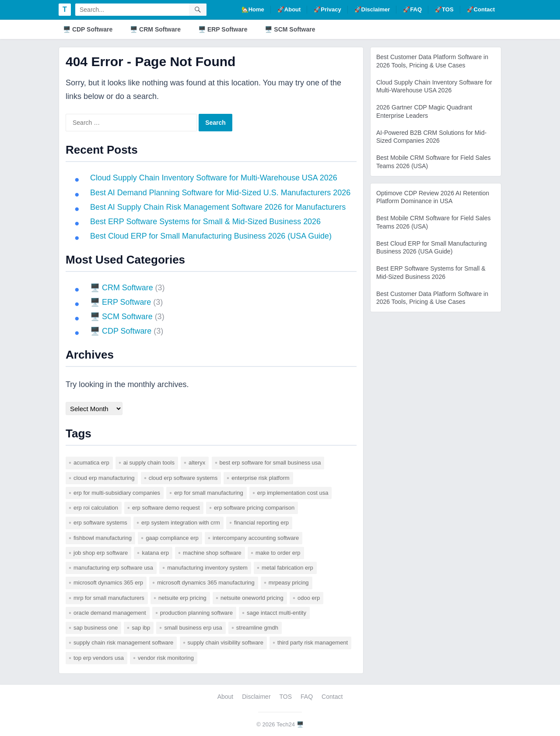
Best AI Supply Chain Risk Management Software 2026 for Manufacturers (218, 207)
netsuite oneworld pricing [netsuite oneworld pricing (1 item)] (252, 598)
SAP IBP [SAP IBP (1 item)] (141, 628)
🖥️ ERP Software (223, 29)
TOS (286, 697)
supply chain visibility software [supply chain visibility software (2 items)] (226, 643)
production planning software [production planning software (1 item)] (196, 613)
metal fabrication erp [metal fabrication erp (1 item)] (287, 568)
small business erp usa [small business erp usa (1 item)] (193, 628)
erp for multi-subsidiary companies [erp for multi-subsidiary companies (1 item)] (117, 493)
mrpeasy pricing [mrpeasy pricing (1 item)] (289, 583)
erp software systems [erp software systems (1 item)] (100, 523)
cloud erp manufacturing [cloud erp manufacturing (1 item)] (104, 478)
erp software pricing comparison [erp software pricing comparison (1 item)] (254, 508)
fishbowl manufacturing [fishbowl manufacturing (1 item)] (103, 538)
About (226, 697)
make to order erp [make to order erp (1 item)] (278, 553)
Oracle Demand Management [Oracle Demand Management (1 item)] (110, 613)
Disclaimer (256, 697)
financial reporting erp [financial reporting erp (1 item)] (261, 523)
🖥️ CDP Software (88, 29)
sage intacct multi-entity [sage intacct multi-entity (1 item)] (276, 613)
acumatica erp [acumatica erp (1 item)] (91, 463)
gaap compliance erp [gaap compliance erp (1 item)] (172, 538)
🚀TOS (444, 9)
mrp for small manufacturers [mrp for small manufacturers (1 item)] (109, 598)
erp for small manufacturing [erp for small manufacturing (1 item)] (209, 493)
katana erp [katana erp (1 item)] (155, 553)
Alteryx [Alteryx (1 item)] (197, 463)
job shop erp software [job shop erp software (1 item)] (101, 553)
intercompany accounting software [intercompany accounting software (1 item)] (256, 538)
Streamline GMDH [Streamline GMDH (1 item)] (257, 628)
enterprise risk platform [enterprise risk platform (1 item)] (260, 478)
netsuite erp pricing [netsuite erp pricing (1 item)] (182, 598)
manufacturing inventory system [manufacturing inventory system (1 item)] (207, 568)
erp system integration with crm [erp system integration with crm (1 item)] (181, 523)
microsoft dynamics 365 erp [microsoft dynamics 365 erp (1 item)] (108, 583)
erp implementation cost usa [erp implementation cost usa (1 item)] (293, 493)
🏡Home (253, 9)
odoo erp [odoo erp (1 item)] (309, 598)
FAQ (307, 697)
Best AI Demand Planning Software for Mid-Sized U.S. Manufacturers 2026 (221, 193)
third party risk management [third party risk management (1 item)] (313, 643)
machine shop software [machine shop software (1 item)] (212, 553)
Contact (332, 697)
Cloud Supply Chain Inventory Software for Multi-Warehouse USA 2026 (214, 178)
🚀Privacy (327, 9)
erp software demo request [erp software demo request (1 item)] (166, 508)
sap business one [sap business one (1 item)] (96, 628)
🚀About (289, 9)
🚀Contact (481, 9)
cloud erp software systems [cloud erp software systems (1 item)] (183, 478)
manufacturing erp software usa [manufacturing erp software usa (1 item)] (113, 568)
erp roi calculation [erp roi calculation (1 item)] (96, 508)
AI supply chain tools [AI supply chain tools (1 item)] (149, 463)
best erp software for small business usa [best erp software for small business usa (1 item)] (270, 463)
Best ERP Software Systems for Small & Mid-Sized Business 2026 (206, 222)
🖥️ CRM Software (155, 29)
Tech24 (286, 724)
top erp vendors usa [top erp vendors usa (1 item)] (99, 658)
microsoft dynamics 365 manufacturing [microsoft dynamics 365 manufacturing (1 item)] (206, 583)
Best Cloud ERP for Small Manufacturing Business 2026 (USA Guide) (211, 236)
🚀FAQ (412, 9)
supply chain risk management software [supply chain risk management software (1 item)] (123, 643)
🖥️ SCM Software (290, 29)
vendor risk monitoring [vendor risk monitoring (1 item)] (166, 658)
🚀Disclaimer (372, 9)
